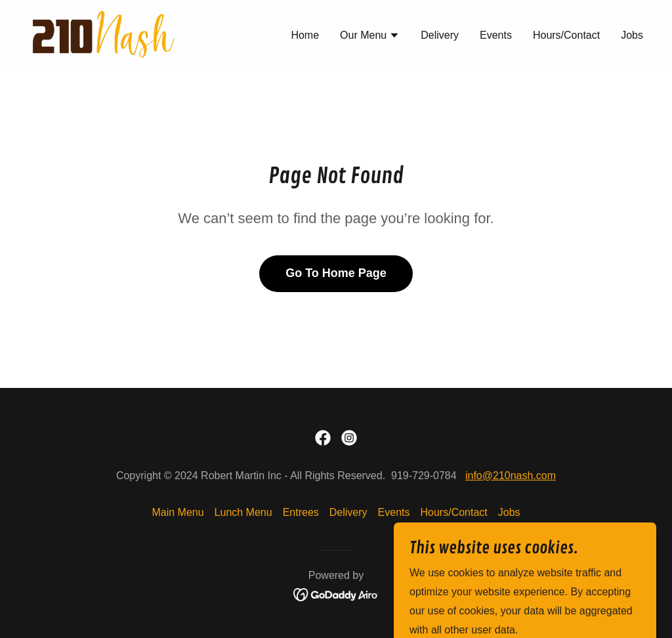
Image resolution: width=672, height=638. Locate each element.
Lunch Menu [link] (243, 512)
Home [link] (305, 35)
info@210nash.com (511, 476)
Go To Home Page (336, 273)
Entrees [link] (301, 512)
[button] (370, 37)
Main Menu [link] (178, 512)
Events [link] (496, 35)
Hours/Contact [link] (566, 35)
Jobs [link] (632, 35)
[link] (103, 34)
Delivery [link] (440, 35)
